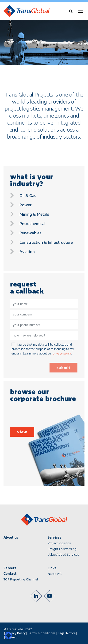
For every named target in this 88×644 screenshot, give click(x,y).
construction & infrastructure (46, 242)
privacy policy (62, 353)
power (25, 205)
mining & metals (34, 214)
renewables (30, 233)
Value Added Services (63, 555)
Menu (80, 11)
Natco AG (55, 574)
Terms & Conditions (42, 633)
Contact (10, 574)
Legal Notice (67, 633)
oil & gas (28, 196)
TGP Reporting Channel (21, 579)
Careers (10, 568)
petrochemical (32, 224)
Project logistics (59, 543)
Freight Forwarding (62, 549)
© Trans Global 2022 (18, 629)
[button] (8, 636)
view (22, 432)
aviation (27, 252)
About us (11, 537)
